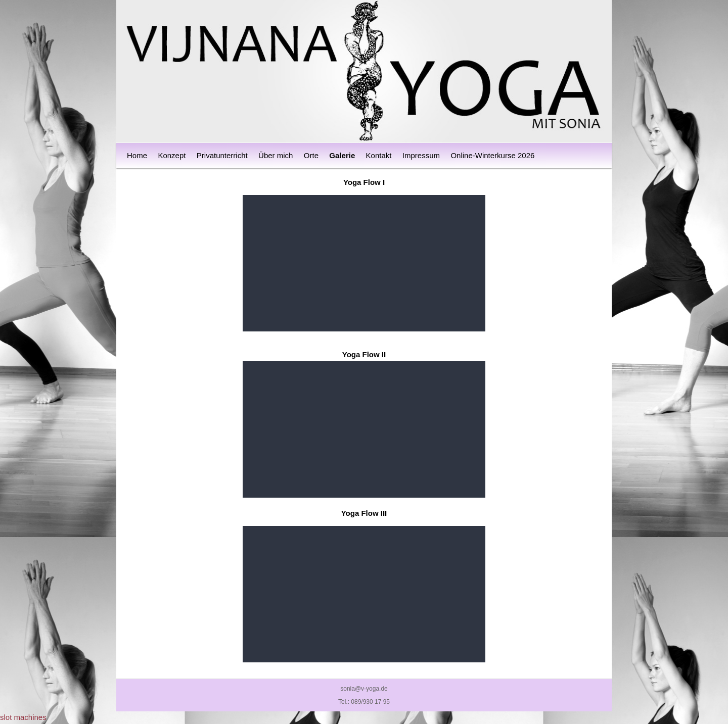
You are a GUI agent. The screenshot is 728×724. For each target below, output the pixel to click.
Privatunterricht (222, 155)
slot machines (23, 717)
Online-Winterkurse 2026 (492, 155)
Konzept (172, 155)
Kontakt (379, 155)
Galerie (342, 155)
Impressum (421, 155)
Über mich (276, 155)
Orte (311, 155)
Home (137, 155)
